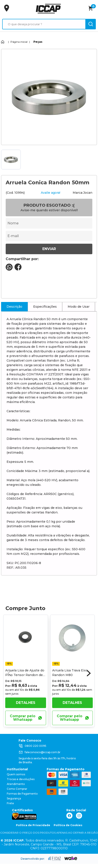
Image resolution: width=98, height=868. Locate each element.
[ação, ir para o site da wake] (71, 858)
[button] (89, 673)
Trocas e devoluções (21, 779)
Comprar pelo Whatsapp (26, 718)
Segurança (14, 798)
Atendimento (16, 784)
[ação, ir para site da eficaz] (55, 859)
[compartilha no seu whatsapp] (9, 269)
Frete (10, 803)
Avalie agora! (51, 193)
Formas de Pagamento (22, 794)
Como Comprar (17, 789)
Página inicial (19, 42)
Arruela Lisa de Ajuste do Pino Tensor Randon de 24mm (25, 675)
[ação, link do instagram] (79, 816)
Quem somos (16, 774)
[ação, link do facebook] (69, 816)
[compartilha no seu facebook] (18, 269)
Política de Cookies (68, 825)
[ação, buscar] (91, 24)
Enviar (49, 249)
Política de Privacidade (33, 825)
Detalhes (26, 703)
